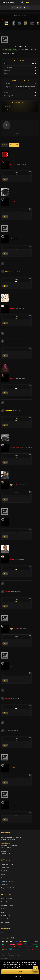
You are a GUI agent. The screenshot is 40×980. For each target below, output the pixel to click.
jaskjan (12, 559)
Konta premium (6, 916)
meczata (7, 592)
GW (13, 7)
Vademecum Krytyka (7, 864)
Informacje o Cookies (7, 905)
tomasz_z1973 (14, 522)
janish (7, 698)
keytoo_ (12, 666)
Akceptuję (20, 972)
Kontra (3, 878)
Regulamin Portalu (6, 899)
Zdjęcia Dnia (5, 885)
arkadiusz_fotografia (16, 448)
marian (16, 485)
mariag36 (13, 309)
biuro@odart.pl (5, 853)
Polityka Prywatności (7, 902)
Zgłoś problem (5, 919)
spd (11, 805)
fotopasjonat (9, 410)
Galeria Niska (5, 871)
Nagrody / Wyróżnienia (8, 888)
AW (24, 7)
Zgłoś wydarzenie (6, 922)
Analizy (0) (5, 145)
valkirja (7, 341)
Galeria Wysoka (6, 868)
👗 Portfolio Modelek (7, 881)
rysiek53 (12, 768)
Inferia (3, 874)
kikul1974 (13, 378)
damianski (13, 165)
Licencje (4, 909)
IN (21, 7)
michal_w (17, 629)
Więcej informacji (20, 977)
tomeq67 (12, 202)
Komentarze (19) (14, 145)
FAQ (3, 912)
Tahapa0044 (13, 239)
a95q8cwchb (12, 50)
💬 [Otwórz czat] (36, 969)
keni (6, 731)
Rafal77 (7, 271)
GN (17, 7)
